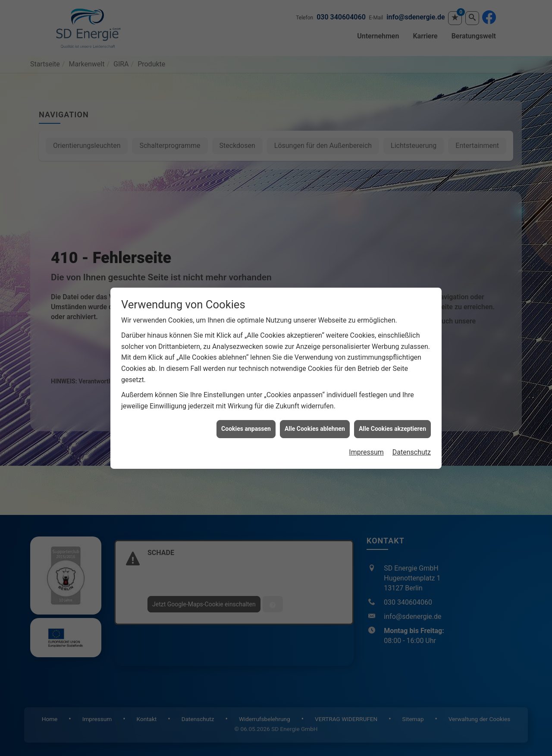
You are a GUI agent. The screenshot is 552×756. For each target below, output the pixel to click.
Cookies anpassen (246, 429)
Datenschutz (412, 452)
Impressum (366, 452)
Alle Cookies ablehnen (315, 429)
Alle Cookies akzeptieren (392, 429)
